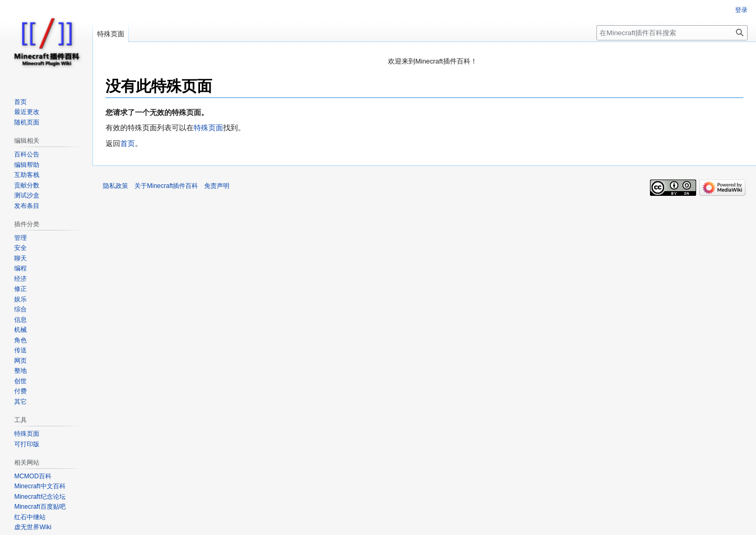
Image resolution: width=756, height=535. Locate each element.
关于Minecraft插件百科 (166, 186)
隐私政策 (115, 186)
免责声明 (217, 186)
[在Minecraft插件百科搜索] (672, 33)
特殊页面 (208, 128)
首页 (128, 143)
